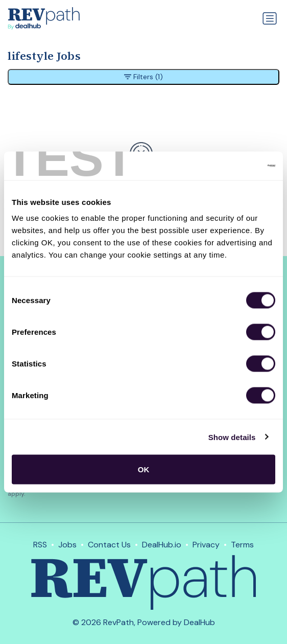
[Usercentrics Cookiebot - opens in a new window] (231, 166)
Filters (143, 77)
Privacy (206, 545)
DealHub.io (162, 545)
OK (144, 469)
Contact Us (109, 545)
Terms (242, 545)
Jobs (67, 545)
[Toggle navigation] (270, 18)
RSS (40, 545)
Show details (232, 437)
